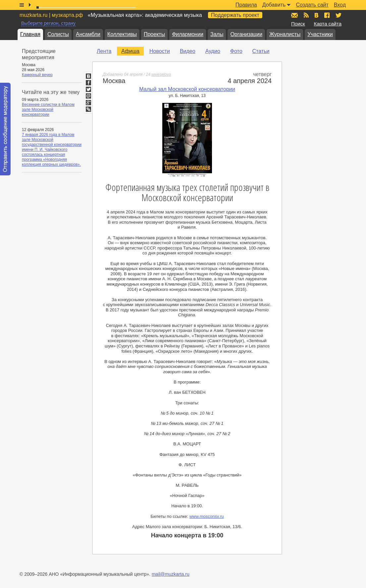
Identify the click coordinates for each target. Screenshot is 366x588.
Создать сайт (312, 5)
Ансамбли (88, 34)
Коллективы (122, 34)
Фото (236, 51)
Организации (246, 34)
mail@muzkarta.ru (171, 574)
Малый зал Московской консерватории (187, 89)
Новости (160, 51)
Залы (217, 34)
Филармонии (188, 34)
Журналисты (285, 34)
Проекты (154, 34)
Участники (320, 34)
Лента (104, 51)
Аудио (213, 51)
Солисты (58, 34)
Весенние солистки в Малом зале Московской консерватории (48, 110)
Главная (30, 34)
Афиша (130, 51)
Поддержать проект (235, 15)
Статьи (261, 51)
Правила (246, 5)
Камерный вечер (37, 75)
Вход (340, 5)
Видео (188, 51)
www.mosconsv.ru (207, 516)
